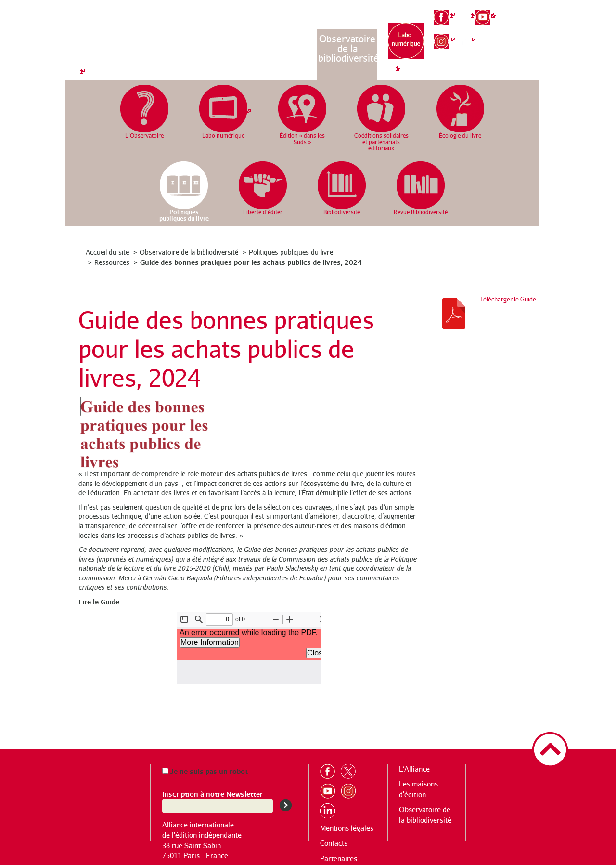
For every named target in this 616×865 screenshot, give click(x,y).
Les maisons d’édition (287, 44)
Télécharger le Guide (508, 299)
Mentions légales (347, 828)
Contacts (334, 843)
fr (528, 10)
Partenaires (339, 858)
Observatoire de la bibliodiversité (348, 48)
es (527, 43)
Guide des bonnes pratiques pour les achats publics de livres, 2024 (251, 262)
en (528, 27)
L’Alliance (227, 39)
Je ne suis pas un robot (205, 771)
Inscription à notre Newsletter (212, 793)
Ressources (112, 262)
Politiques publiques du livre (291, 252)
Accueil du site (107, 252)
